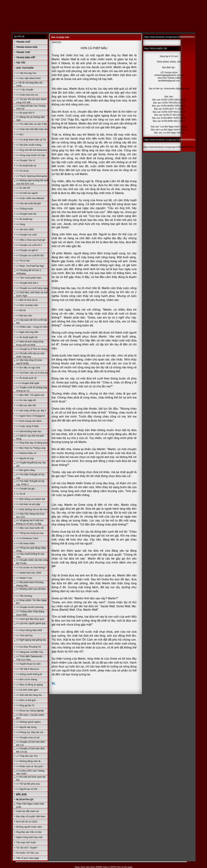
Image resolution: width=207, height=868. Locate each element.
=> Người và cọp (25, 458)
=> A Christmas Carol (27, 538)
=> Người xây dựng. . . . (29, 727)
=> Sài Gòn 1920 (25, 229)
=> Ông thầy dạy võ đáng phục (32, 443)
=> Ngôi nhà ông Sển (27, 332)
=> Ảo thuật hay (24, 219)
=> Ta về (21, 494)
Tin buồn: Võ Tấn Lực (27, 853)
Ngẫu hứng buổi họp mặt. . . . (31, 837)
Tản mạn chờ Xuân (26, 842)
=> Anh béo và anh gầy (28, 504)
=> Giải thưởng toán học (29, 431)
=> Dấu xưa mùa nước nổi (30, 528)
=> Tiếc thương (24, 596)
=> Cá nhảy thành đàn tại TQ (31, 140)
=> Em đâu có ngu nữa (28, 368)
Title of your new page (28, 858)
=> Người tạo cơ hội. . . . (29, 789)
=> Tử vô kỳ (22, 171)
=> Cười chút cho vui (27, 95)
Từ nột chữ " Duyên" (27, 848)
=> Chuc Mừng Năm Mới (29, 630)
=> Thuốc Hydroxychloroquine (32, 176)
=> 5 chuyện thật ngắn (28, 383)
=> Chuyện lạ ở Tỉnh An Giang (32, 349)
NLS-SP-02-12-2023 (27, 822)
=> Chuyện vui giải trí (27, 250)
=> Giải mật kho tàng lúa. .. (30, 695)
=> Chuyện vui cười (26, 235)
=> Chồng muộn (25, 209)
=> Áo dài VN (23, 188)
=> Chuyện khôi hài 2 (27, 283)
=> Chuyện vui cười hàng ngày (32, 288)
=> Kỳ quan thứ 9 (25, 113)
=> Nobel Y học (24, 578)
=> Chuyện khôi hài (26, 214)
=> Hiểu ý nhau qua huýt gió (31, 240)
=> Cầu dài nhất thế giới (28, 203)
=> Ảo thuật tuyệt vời (27, 337)
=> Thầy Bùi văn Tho (27, 756)
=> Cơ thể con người (27, 193)
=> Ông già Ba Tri (25, 705)
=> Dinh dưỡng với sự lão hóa (32, 509)
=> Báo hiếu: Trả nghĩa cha (30, 395)
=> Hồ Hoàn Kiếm (25, 543)
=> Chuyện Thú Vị (25, 160)
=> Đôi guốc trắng (25, 470)
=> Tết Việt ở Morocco (28, 669)
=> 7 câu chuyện (25, 90)
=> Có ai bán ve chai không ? (31, 568)
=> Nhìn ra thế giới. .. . (28, 700)
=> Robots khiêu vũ (26, 453)
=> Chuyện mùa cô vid (28, 738)
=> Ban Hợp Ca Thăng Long (31, 448)
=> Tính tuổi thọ (24, 635)
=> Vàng (21, 224)
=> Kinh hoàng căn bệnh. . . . (31, 421)
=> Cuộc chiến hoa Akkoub (30, 198)
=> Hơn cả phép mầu (27, 305)
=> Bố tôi (21, 310)
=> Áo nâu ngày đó (26, 400)
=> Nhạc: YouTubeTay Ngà (30, 266)
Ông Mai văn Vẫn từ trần (29, 832)
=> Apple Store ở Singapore (31, 416)
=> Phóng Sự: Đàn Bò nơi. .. (31, 732)
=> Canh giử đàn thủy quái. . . (32, 619)
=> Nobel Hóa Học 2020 (29, 573)
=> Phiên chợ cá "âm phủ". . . (31, 766)
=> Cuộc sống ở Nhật (27, 426)
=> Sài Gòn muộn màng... (30, 145)
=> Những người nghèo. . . (30, 722)
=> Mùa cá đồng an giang (29, 685)
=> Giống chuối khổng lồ (29, 674)
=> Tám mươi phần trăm (29, 278)
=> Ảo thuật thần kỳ (26, 166)
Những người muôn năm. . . (31, 827)
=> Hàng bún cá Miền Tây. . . (31, 652)
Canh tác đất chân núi (27, 811)
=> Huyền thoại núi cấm (28, 664)
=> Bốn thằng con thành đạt (31, 499)
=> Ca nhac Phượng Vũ (28, 647)
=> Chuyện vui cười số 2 (29, 245)
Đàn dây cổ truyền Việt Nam (31, 816)
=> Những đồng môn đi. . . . (30, 761)
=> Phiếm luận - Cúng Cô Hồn (32, 327)
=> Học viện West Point (28, 78)
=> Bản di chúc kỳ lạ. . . (28, 300)
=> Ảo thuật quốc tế (26, 378)
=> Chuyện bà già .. (26, 489)
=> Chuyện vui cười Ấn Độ (30, 255)
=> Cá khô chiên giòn (27, 690)
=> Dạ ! (20, 134)
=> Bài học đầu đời (26, 405)
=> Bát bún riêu (24, 316)
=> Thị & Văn (23, 261)
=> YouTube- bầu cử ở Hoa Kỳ (32, 373)
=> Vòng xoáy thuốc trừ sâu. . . (32, 155)
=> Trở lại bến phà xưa (28, 784)
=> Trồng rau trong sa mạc (30, 533)
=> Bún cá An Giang (27, 679)
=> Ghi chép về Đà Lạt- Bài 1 (31, 411)
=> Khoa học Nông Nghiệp (30, 711)
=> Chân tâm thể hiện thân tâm (32, 129)
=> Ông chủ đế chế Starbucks (32, 150)
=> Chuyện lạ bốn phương (30, 607)
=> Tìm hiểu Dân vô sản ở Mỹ (31, 124)
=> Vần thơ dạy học (26, 73)
